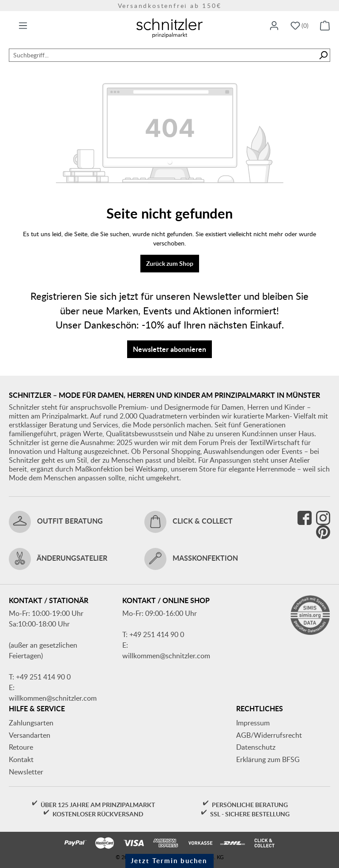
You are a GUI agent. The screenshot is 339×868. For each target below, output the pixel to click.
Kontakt (21, 759)
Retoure (21, 747)
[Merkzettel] (299, 26)
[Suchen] (323, 55)
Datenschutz (256, 747)
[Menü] (23, 26)
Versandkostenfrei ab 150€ (170, 6)
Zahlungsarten (31, 723)
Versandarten (30, 735)
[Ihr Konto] (274, 26)
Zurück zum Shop (170, 263)
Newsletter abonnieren (169, 349)
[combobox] (163, 55)
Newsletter (26, 772)
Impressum (253, 723)
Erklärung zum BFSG (268, 759)
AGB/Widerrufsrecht (269, 735)
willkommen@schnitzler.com (53, 698)
